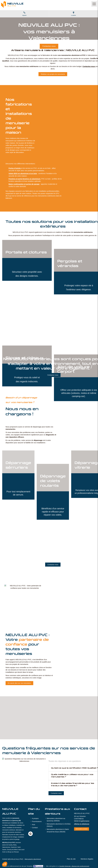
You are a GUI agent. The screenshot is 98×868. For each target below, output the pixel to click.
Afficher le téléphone (82, 824)
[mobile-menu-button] (94, 4)
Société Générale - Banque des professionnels (74, 866)
